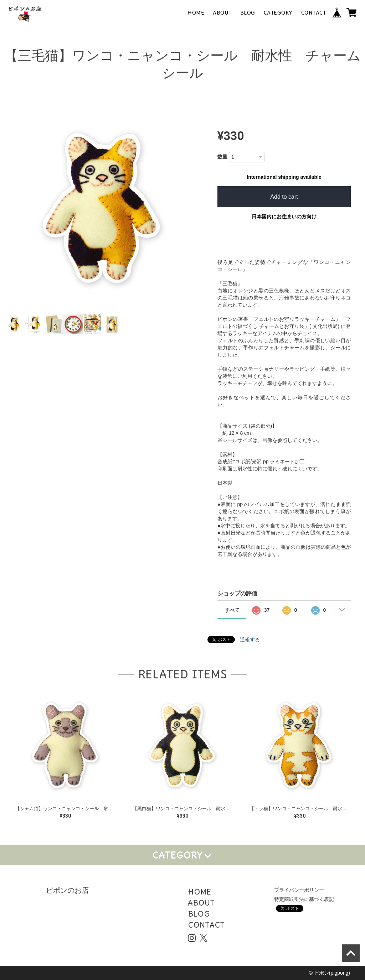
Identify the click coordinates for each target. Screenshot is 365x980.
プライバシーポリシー (299, 890)
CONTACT (314, 13)
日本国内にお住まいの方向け (284, 217)
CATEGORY (278, 13)
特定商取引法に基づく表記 (304, 899)
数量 (222, 157)
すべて (232, 610)
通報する (250, 640)
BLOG (248, 13)
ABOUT (222, 13)
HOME (196, 13)
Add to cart (284, 197)
